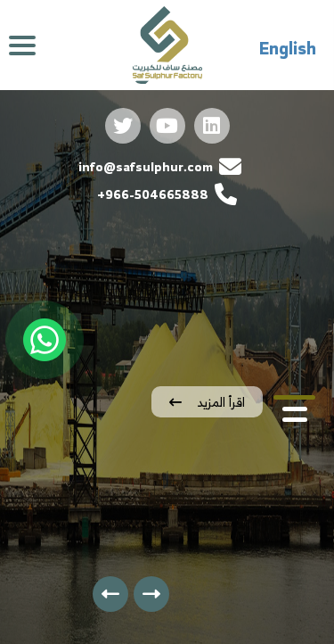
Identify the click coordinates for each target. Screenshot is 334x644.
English (288, 49)
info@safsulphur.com (160, 166)
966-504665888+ (167, 194)
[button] (294, 397)
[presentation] (151, 594)
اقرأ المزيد (207, 402)
